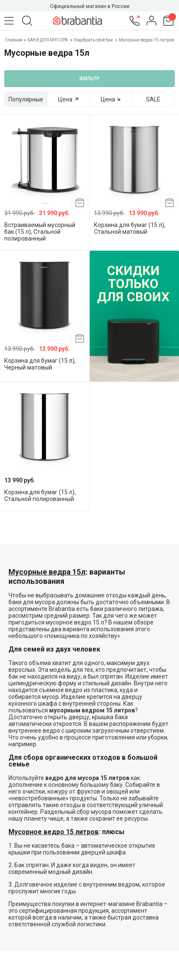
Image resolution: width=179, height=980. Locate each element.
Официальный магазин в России (90, 6)
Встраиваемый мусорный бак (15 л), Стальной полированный (40, 232)
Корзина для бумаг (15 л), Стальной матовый (130, 228)
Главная (14, 40)
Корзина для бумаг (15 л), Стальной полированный (40, 495)
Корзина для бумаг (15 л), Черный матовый (40, 364)
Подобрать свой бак (93, 40)
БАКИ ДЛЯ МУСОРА (48, 40)
